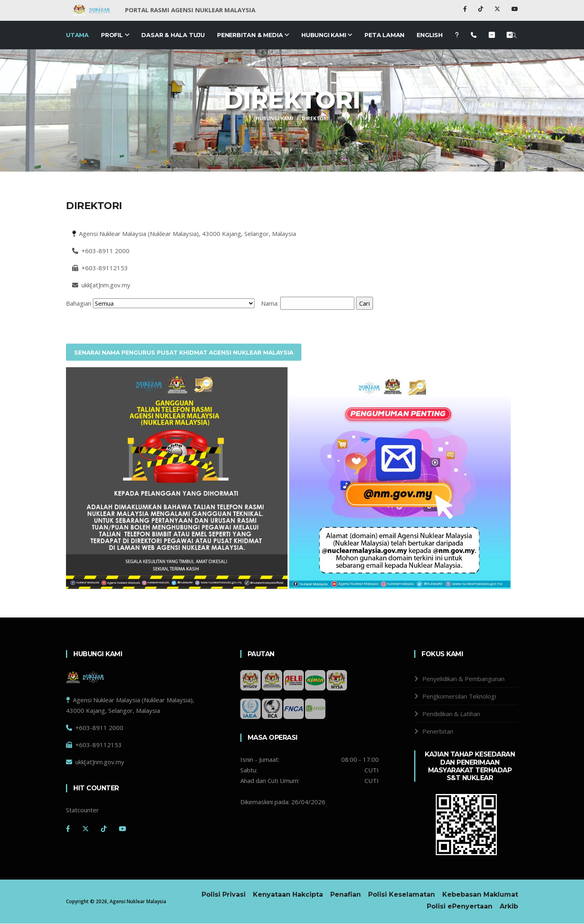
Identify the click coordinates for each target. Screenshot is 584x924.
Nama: (270, 303)
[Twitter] (86, 829)
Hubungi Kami (327, 35)
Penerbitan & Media (253, 35)
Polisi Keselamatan (402, 895)
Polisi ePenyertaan (460, 907)
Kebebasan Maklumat (480, 895)
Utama (77, 35)
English (430, 35)
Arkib (509, 907)
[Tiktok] (104, 829)
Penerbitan (438, 732)
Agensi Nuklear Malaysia (138, 902)
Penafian (346, 895)
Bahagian (79, 303)
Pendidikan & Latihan (451, 714)
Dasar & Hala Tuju (173, 35)
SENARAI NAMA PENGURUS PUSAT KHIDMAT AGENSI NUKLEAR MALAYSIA (187, 353)
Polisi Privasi (224, 895)
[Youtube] (123, 829)
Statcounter (82, 810)
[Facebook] (68, 829)
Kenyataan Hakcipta (288, 895)
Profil (115, 35)
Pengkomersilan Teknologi (459, 697)
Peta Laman (384, 35)
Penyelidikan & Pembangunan (463, 679)
